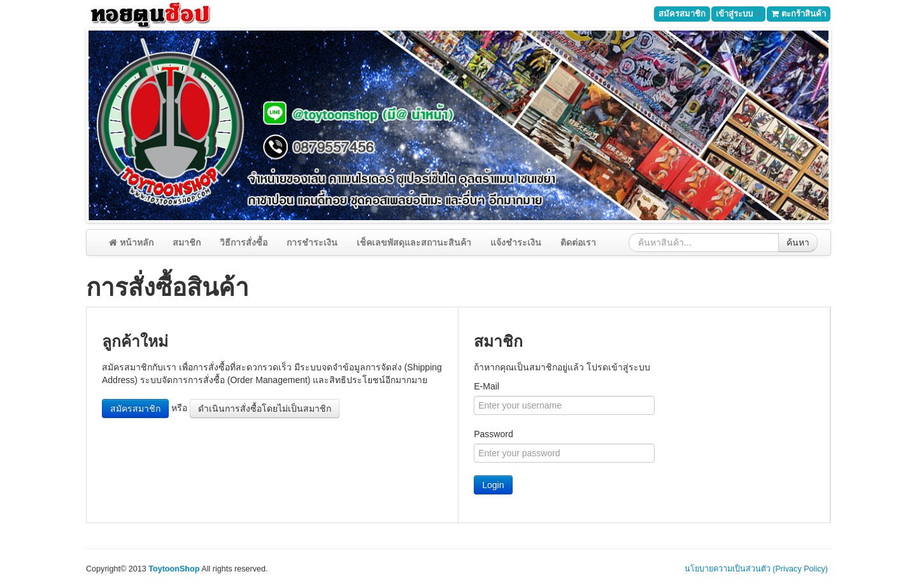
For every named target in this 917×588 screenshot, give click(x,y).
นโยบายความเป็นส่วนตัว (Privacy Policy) (756, 569)
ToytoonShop (174, 569)
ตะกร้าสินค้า (799, 14)
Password (493, 434)
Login (493, 485)
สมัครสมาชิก (682, 14)
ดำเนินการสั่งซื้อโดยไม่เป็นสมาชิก (265, 409)
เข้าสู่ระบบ (739, 14)
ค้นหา (798, 242)
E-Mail (487, 386)
